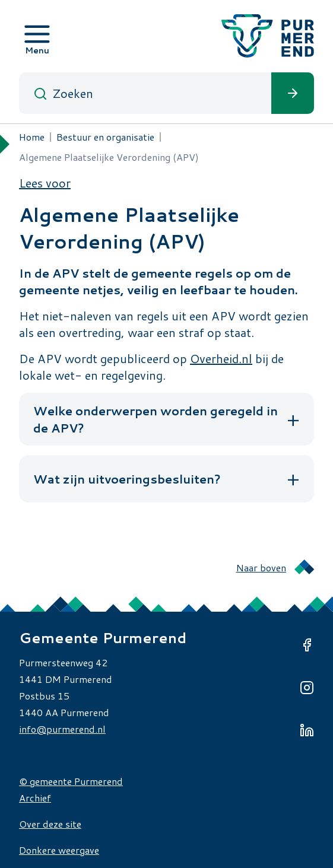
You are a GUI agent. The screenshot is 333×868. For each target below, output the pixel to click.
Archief (35, 798)
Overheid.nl (221, 358)
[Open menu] (37, 36)
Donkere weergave (59, 850)
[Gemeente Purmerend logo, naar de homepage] (268, 36)
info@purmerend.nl (62, 729)
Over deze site (50, 824)
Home (32, 137)
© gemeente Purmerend (71, 781)
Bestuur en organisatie (105, 137)
